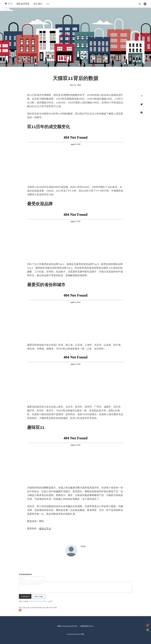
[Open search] (140, 4)
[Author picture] (71, 551)
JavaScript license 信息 (75, 634)
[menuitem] (9, 4)
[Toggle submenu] (48, 4)
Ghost (91, 626)
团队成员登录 (23, 4)
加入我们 (38, 4)
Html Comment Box (38, 601)
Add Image (39, 597)
